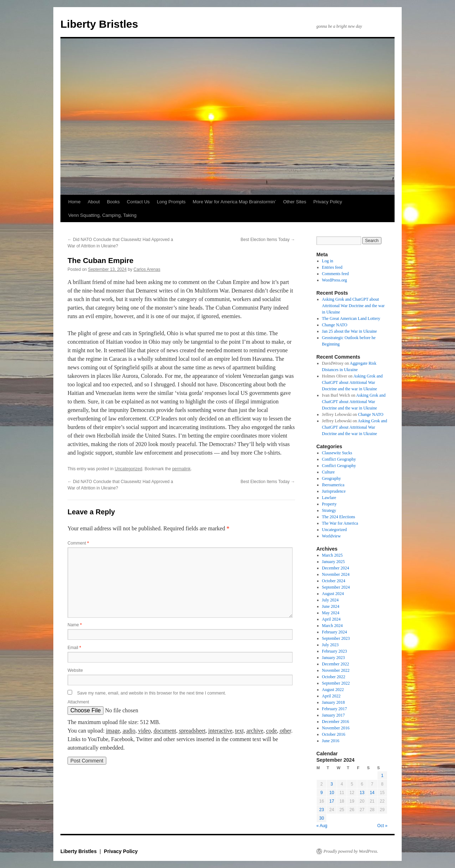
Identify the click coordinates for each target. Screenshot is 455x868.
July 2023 (330, 645)
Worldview (331, 536)
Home (74, 202)
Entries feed (332, 267)
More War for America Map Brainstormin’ (234, 202)
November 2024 (336, 574)
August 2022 (333, 690)
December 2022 (336, 664)
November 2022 (336, 670)
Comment (78, 543)
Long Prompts (171, 202)
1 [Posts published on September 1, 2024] (382, 776)
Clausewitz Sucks (337, 453)
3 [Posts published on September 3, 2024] (332, 784)
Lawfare (329, 498)
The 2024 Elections (339, 517)
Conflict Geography (339, 459)
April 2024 (331, 619)
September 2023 (336, 638)
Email (74, 648)
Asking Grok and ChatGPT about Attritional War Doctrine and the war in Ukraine (353, 306)
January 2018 (333, 702)
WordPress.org (334, 280)
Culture (328, 472)
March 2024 (332, 626)
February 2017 (334, 709)
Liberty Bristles (99, 24)
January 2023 (333, 658)
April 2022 (331, 696)
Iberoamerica (333, 485)
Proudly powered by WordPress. (351, 851)
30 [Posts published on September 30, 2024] (322, 818)
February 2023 (334, 651)
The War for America (340, 523)
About (94, 202)
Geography (331, 478)
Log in (328, 261)
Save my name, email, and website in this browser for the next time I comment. (152, 693)
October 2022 (334, 677)
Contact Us (138, 202)
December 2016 (336, 722)
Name (75, 625)
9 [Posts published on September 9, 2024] (322, 793)
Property (329, 504)
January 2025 (333, 562)
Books (113, 202)
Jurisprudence (334, 491)
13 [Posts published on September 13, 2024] (362, 793)
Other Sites (295, 202)
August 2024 (333, 594)
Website (75, 670)
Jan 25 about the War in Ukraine (350, 331)
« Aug (322, 826)
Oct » (382, 826)
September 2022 (336, 683)
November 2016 (336, 728)
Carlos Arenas (147, 269)
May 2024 (331, 613)
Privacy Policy (328, 202)
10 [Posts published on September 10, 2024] (331, 793)
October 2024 (334, 581)
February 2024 (334, 632)
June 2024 (331, 606)
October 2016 (334, 734)
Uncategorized (129, 469)
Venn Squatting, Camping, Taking (102, 215)
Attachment (78, 702)
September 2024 (336, 587)
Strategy (329, 510)
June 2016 (331, 741)
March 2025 (332, 555)
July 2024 (330, 600)
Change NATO (335, 325)
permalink (181, 469)
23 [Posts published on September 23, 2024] (322, 810)
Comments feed (336, 274)
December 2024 (336, 568)
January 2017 (333, 715)
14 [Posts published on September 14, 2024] (372, 793)
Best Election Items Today (268, 240)
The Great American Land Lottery (351, 318)
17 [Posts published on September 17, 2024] (331, 801)
